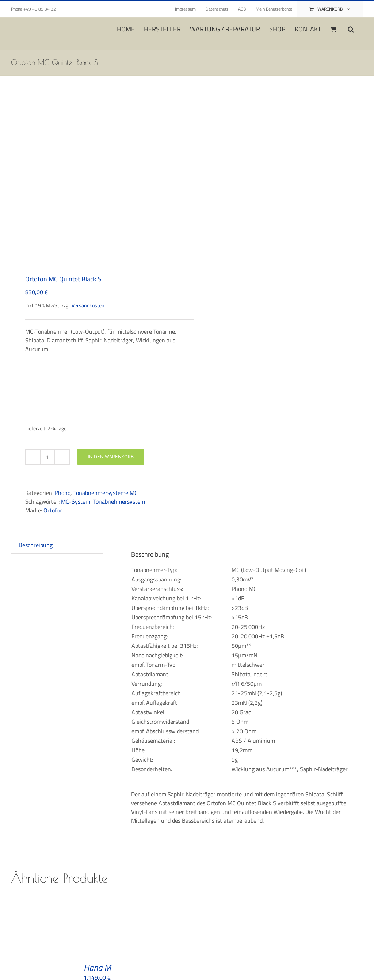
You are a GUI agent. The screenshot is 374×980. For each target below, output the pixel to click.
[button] (351, 28)
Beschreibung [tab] (36, 545)
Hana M (97, 968)
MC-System (76, 501)
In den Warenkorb (111, 457)
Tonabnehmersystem (119, 501)
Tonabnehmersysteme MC (106, 493)
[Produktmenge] (47, 457)
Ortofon (53, 510)
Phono (63, 493)
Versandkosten (88, 305)
